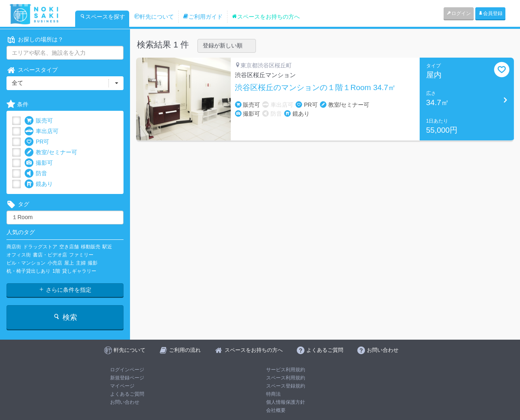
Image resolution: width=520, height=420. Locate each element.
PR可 (37, 142)
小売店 (55, 263)
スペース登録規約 (286, 386)
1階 (56, 271)
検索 (65, 317)
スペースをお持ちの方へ (266, 17)
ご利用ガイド (203, 17)
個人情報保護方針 (286, 402)
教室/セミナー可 (51, 152)
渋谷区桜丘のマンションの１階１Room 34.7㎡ (315, 88)
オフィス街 (19, 255)
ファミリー (81, 255)
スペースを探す (102, 17)
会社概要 (276, 410)
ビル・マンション (26, 263)
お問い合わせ (125, 402)
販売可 (39, 121)
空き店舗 (69, 247)
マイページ (122, 386)
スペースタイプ (32, 70)
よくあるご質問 (127, 394)
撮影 (93, 263)
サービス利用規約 (286, 370)
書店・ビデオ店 (50, 255)
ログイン (459, 13)
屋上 (69, 263)
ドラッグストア (40, 247)
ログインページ (127, 370)
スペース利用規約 (286, 378)
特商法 (273, 394)
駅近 (107, 247)
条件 (17, 104)
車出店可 (41, 131)
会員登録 (490, 13)
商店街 (14, 247)
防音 (36, 173)
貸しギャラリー (79, 271)
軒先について (154, 17)
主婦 (81, 263)
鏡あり (39, 184)
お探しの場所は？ (35, 40)
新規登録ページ (127, 378)
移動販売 (91, 247)
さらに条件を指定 (65, 290)
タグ (18, 204)
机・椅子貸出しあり (28, 271)
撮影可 (39, 163)
